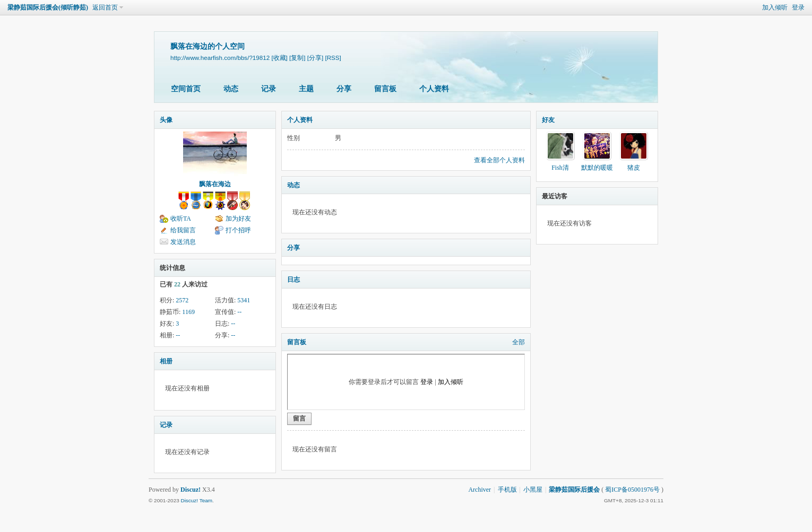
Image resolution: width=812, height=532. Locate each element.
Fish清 (560, 168)
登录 (798, 7)
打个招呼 (238, 230)
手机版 (507, 490)
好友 (548, 120)
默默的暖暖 (597, 168)
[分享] (315, 58)
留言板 (385, 89)
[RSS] (333, 58)
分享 (344, 89)
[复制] (297, 58)
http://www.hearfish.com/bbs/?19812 (220, 58)
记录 (269, 89)
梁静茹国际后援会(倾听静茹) (48, 7)
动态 (231, 89)
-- (239, 312)
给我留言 (183, 230)
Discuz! (191, 490)
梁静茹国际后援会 (574, 490)
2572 (182, 300)
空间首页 (186, 89)
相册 (166, 361)
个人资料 (434, 89)
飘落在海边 (215, 184)
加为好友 (238, 219)
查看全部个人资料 (499, 160)
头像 (166, 120)
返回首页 (105, 7)
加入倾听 (775, 7)
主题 (306, 89)
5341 (244, 300)
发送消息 (183, 242)
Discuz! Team (196, 500)
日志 (293, 280)
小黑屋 (533, 490)
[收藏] (279, 58)
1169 (188, 312)
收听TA (181, 219)
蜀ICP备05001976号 (632, 490)
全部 (519, 342)
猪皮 (634, 168)
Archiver (480, 490)
